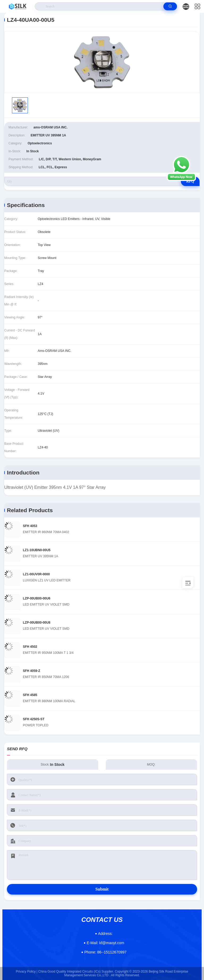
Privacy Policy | (27, 972)
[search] (170, 6)
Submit (102, 889)
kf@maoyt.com (105, 943)
